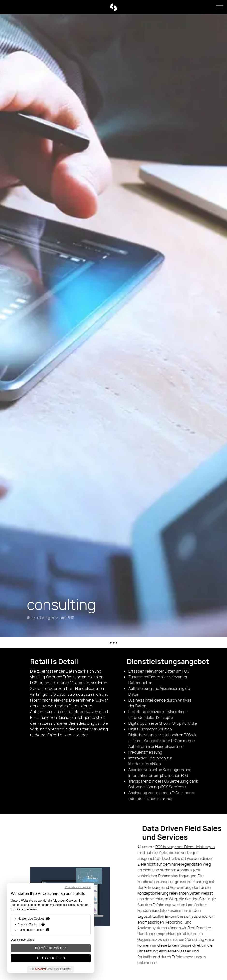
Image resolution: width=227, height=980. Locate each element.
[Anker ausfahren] (114, 643)
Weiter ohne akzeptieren (78, 887)
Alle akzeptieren (51, 958)
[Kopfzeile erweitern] (220, 7)
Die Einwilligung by (51, 969)
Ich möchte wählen (51, 948)
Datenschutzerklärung (23, 940)
